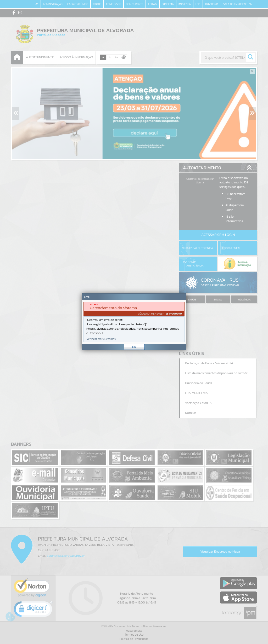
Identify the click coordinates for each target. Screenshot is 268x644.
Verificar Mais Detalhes (101, 339)
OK (134, 347)
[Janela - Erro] (134, 322)
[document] (134, 322)
